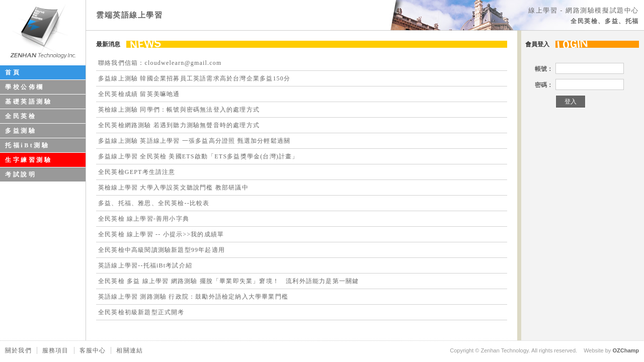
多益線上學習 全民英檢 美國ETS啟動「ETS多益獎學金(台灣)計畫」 (198, 156)
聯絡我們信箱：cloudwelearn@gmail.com (160, 63)
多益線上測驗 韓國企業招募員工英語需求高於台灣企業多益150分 (194, 78)
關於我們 (18, 350)
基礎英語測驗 (29, 102)
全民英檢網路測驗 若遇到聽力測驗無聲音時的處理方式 (179, 125)
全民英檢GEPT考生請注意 (137, 172)
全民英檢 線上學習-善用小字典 (144, 219)
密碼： (544, 85)
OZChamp (626, 350)
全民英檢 (21, 116)
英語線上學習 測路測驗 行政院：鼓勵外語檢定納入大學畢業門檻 (193, 297)
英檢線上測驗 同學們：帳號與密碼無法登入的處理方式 (179, 110)
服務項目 (56, 350)
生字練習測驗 (29, 160)
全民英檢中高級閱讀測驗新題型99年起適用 (162, 250)
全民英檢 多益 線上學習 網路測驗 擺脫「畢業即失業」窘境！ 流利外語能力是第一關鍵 (228, 281)
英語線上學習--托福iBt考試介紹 (145, 265)
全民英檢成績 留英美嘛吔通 (139, 94)
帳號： (544, 69)
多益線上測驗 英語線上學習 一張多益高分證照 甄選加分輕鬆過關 (194, 141)
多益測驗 (21, 131)
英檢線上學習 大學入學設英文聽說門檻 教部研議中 (173, 188)
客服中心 (93, 350)
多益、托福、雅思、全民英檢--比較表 (154, 203)
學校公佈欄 (25, 87)
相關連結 (130, 350)
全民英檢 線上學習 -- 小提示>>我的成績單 (161, 234)
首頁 (13, 72)
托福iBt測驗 (27, 145)
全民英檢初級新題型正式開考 (141, 312)
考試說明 (21, 174)
